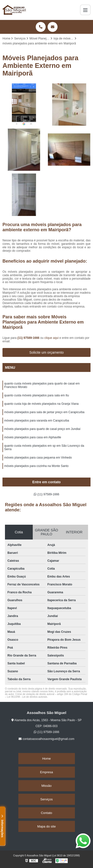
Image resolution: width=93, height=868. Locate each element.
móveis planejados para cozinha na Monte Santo (36, 466)
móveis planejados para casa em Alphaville (33, 437)
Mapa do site (46, 826)
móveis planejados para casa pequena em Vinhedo (38, 458)
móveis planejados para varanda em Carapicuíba (37, 421)
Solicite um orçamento (46, 352)
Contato (47, 813)
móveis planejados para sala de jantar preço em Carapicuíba (44, 412)
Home (46, 759)
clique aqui (51, 338)
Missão (46, 786)
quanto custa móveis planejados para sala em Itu (37, 395)
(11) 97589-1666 (29, 338)
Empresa (46, 772)
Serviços (47, 799)
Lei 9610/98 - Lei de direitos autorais (27, 697)
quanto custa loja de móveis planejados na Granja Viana (41, 404)
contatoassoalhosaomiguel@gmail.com (46, 739)
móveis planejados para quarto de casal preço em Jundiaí (42, 429)
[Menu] (85, 10)
